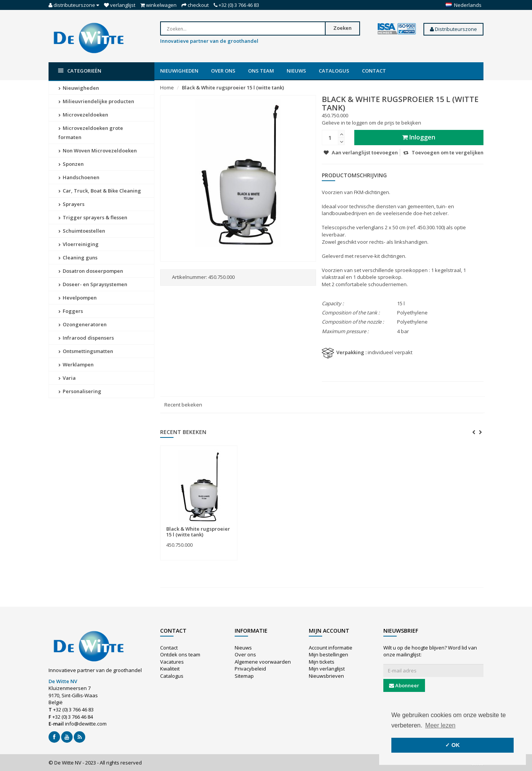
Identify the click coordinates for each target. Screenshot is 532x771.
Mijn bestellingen (328, 654)
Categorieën (80, 71)
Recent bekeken (183, 405)
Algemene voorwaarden (263, 662)
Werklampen (76, 364)
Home (167, 87)
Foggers (71, 311)
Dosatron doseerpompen (91, 271)
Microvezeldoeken (83, 115)
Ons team (261, 71)
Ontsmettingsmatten (86, 351)
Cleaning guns (78, 258)
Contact (374, 71)
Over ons (223, 71)
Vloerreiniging (79, 244)
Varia (67, 378)
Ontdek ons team (180, 654)
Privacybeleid (250, 669)
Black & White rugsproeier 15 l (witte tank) (233, 87)
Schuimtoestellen (82, 231)
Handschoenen (79, 177)
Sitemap (244, 676)
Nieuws (296, 71)
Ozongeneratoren (83, 324)
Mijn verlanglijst (327, 669)
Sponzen (71, 164)
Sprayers (71, 204)
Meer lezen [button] (440, 725)
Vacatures (172, 662)
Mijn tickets (322, 662)
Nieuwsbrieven (326, 676)
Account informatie (331, 648)
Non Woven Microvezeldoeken (98, 151)
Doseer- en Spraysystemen (93, 284)
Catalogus (334, 71)
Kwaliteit (170, 669)
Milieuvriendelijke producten (96, 101)
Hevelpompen (78, 298)
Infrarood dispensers (86, 338)
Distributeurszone (453, 29)
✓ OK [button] (453, 745)
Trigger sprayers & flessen (93, 217)
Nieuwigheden (179, 71)
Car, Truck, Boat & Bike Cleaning (100, 191)
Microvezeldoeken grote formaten (91, 133)
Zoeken (342, 28)
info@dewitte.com (86, 724)
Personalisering (80, 391)
